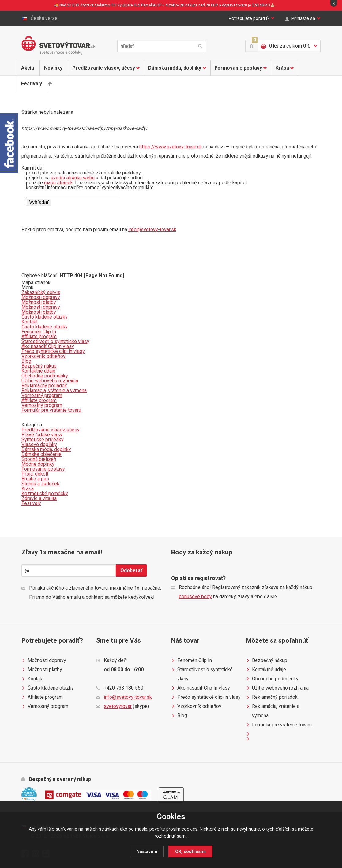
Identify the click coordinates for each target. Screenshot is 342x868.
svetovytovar (118, 706)
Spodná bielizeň (39, 459)
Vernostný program (45, 706)
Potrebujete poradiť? (246, 18)
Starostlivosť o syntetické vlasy (202, 673)
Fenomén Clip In (192, 660)
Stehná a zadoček (40, 484)
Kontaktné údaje (266, 670)
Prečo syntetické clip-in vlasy (206, 697)
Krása (284, 68)
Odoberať (131, 570)
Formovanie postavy (240, 68)
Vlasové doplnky (39, 444)
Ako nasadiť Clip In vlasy (201, 688)
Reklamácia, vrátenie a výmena (273, 710)
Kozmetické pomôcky (45, 493)
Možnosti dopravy (44, 660)
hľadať (200, 46)
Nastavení (147, 851)
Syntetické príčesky (43, 440)
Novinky (53, 68)
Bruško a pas (35, 479)
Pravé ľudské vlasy (42, 435)
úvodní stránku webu (73, 178)
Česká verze (39, 18)
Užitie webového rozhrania (277, 688)
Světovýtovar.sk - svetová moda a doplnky (58, 45)
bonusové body (195, 597)
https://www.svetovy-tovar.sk (171, 147)
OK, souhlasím (190, 851)
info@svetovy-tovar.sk (152, 229)
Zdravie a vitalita (39, 498)
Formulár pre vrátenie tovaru (279, 725)
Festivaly (32, 84)
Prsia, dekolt (35, 474)
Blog (179, 716)
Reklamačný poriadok (272, 697)
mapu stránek (58, 183)
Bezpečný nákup (267, 660)
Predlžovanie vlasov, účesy (105, 68)
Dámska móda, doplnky (176, 68)
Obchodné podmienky (272, 679)
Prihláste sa (302, 18)
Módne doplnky (38, 464)
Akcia (28, 68)
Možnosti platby (42, 670)
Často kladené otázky (48, 688)
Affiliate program (42, 697)
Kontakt (33, 679)
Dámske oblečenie (41, 454)
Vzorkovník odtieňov (196, 706)
